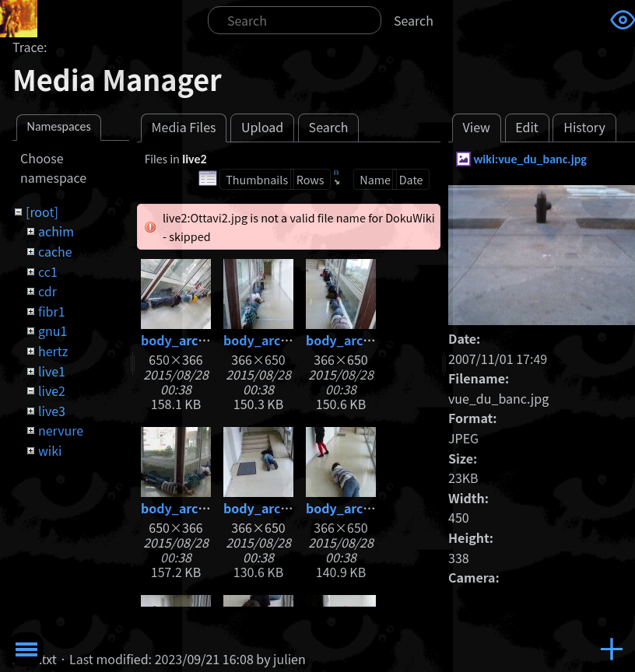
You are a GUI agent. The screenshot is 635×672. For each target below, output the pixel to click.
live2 (52, 390)
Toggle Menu (26, 649)
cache (55, 251)
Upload (262, 127)
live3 (52, 411)
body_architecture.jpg (209, 340)
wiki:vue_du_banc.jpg (530, 159)
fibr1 (52, 311)
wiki (50, 450)
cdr (47, 291)
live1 (52, 371)
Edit (527, 127)
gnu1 (53, 331)
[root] (42, 212)
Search (414, 20)
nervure (61, 430)
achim (56, 231)
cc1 (48, 271)
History (584, 127)
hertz (53, 351)
